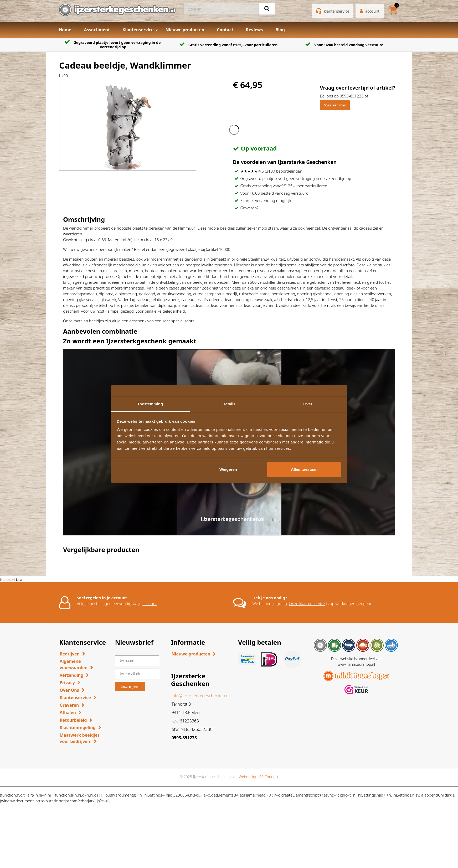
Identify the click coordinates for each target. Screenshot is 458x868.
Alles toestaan (304, 469)
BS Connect (269, 777)
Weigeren (228, 469)
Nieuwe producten (185, 30)
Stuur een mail (335, 105)
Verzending (71, 675)
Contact (225, 30)
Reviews (254, 30)
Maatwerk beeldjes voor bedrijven (80, 738)
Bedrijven (70, 654)
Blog (280, 30)
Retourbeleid (73, 720)
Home (65, 30)
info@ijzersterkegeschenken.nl (201, 696)
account (150, 603)
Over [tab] (308, 404)
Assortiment (97, 30)
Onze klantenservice (307, 603)
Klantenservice (138, 30)
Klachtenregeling (78, 727)
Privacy (67, 683)
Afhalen (68, 712)
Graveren (69, 705)
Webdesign (248, 777)
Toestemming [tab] (150, 404)
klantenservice (337, 11)
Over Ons (69, 690)
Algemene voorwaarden (74, 664)
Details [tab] (229, 404)
